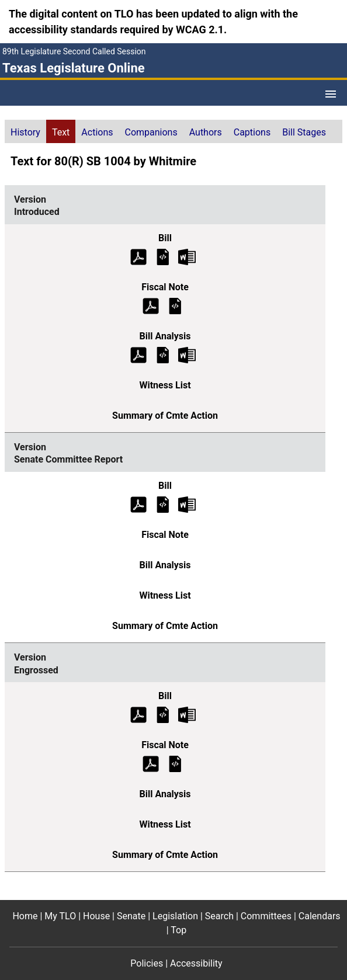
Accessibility (196, 963)
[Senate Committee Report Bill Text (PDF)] (138, 504)
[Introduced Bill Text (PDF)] (138, 256)
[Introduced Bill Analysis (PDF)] (138, 354)
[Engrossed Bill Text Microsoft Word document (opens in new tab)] (187, 715)
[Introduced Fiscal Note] (175, 305)
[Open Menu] (331, 94)
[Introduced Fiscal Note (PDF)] (151, 305)
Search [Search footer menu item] (219, 916)
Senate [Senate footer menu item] (131, 916)
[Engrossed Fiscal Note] (175, 764)
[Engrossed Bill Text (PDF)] (138, 715)
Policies (147, 963)
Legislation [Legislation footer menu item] (175, 916)
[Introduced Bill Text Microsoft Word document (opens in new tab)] (187, 256)
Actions (97, 132)
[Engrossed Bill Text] (163, 715)
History (25, 132)
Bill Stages (304, 132)
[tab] (25, 131)
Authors (206, 132)
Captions (252, 132)
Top (178, 930)
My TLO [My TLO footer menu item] (60, 916)
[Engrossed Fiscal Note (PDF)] (151, 764)
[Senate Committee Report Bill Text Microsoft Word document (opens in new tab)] (187, 504)
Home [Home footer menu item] (25, 916)
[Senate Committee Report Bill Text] (163, 504)
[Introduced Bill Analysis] (163, 354)
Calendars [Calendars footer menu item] (320, 916)
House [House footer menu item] (96, 916)
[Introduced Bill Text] (163, 256)
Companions (151, 132)
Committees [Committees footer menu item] (266, 916)
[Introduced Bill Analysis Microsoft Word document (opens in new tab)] (187, 354)
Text (61, 132)
